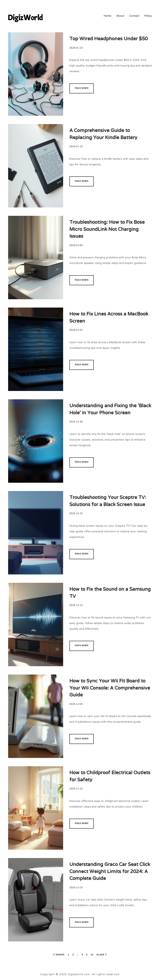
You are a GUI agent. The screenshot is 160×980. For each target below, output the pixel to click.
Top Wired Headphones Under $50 (109, 39)
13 (92, 955)
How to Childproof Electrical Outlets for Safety (110, 777)
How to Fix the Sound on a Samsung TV (110, 593)
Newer (60, 955)
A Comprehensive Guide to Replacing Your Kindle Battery (103, 134)
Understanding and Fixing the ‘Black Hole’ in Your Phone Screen (110, 410)
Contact (134, 16)
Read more (82, 88)
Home (107, 16)
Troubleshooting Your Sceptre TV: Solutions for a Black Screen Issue (108, 501)
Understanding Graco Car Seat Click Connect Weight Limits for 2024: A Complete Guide (110, 872)
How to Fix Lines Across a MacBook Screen (109, 318)
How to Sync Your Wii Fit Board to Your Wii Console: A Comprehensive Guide (110, 688)
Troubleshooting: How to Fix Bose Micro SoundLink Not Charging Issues (107, 230)
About (120, 16)
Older (100, 955)
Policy (148, 16)
